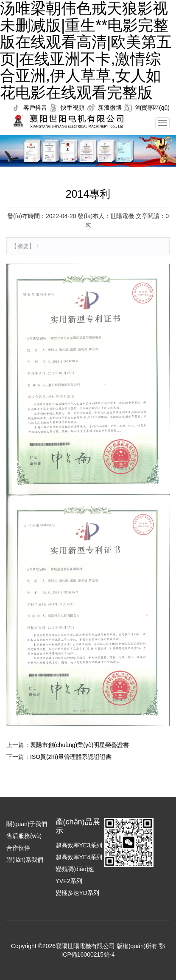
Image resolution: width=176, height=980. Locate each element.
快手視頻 (73, 108)
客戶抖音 (35, 108)
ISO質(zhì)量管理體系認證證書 (71, 757)
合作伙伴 (18, 848)
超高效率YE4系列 (79, 857)
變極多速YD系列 (77, 893)
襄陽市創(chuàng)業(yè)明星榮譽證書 (80, 745)
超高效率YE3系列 (79, 845)
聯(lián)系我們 (25, 860)
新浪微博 (110, 108)
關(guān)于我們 (27, 824)
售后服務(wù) (24, 836)
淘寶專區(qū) (152, 108)
